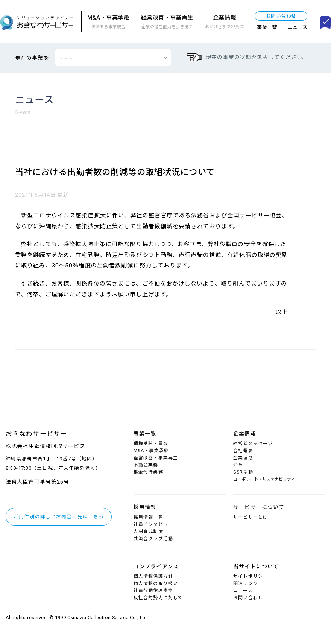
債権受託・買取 (151, 444)
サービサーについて (259, 507)
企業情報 (225, 22)
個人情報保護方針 (153, 576)
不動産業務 (146, 465)
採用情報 (145, 507)
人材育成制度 (148, 532)
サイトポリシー (251, 576)
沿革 (238, 465)
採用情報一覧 (148, 517)
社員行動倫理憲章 (153, 591)
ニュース (298, 27)
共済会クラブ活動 (153, 539)
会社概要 (243, 451)
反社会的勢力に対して (158, 598)
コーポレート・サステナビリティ (264, 479)
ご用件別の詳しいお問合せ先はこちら (59, 517)
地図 (87, 459)
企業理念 (243, 458)
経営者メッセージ (253, 444)
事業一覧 (267, 27)
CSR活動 (243, 472)
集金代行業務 (148, 472)
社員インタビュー (153, 524)
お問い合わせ (281, 16)
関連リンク (246, 583)
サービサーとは (251, 517)
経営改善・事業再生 (167, 22)
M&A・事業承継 (108, 22)
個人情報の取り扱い (156, 583)
